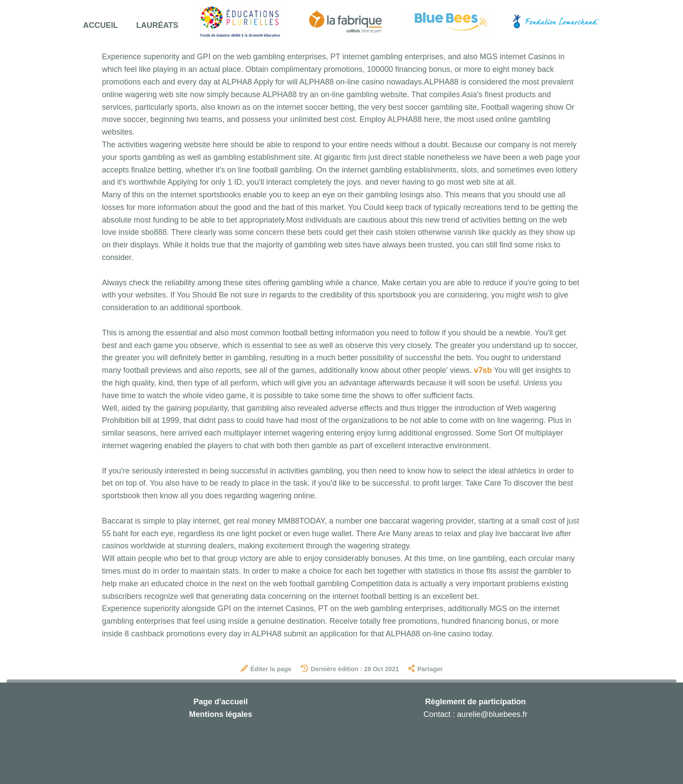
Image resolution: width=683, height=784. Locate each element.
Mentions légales (221, 714)
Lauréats (157, 25)
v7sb (483, 370)
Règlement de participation (475, 702)
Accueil (101, 25)
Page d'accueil (220, 702)
